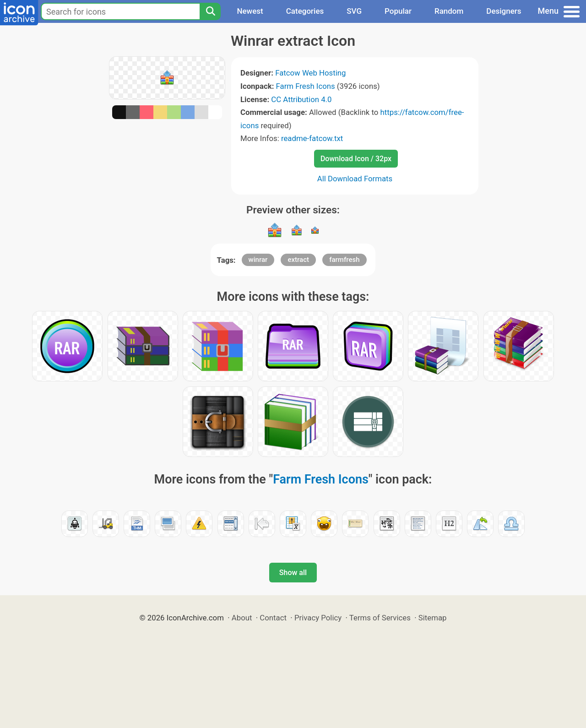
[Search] (210, 11)
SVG (354, 11)
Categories (305, 11)
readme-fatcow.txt (312, 138)
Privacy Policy (318, 618)
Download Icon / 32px (356, 159)
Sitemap (433, 618)
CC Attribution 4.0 (301, 99)
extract (298, 260)
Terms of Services (380, 618)
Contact (273, 618)
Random (449, 11)
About (242, 618)
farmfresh (344, 260)
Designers (504, 11)
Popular (398, 11)
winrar (258, 260)
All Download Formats (355, 179)
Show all (293, 573)
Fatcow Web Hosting (310, 73)
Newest (250, 11)
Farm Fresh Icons (306, 86)
